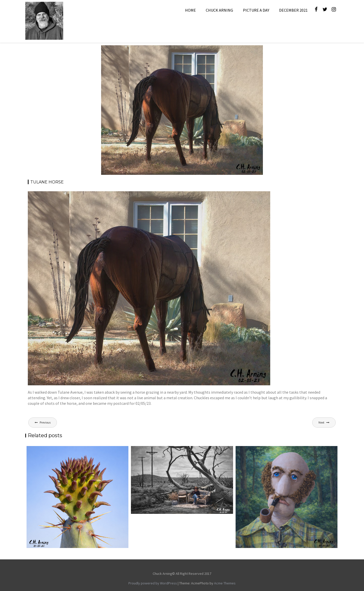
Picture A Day (256, 10)
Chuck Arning (219, 10)
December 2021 (293, 10)
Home (190, 10)
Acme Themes (225, 583)
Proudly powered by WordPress (153, 583)
